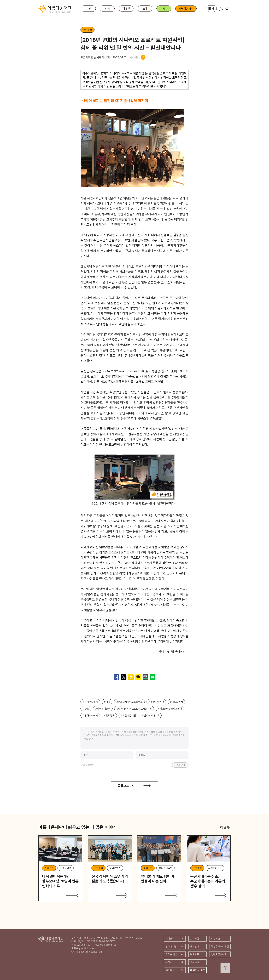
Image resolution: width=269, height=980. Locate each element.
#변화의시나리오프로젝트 (129, 702)
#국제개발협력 (90, 702)
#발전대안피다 (156, 702)
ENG (211, 9)
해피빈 (175, 962)
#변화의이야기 (90, 716)
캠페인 (126, 9)
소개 (145, 9)
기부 (89, 9)
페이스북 (175, 939)
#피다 (107, 702)
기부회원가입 (186, 9)
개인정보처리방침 (220, 947)
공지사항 (195, 939)
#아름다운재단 (128, 716)
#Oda (86, 709)
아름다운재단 (51, 939)
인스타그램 (175, 947)
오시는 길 (195, 962)
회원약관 (215, 939)
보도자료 (195, 954)
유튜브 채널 (175, 954)
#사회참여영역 (103, 709)
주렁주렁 (87, 30)
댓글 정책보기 (87, 765)
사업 (107, 9)
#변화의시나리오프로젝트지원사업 (134, 709)
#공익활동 (109, 716)
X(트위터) (175, 970)
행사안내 (195, 947)
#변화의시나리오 (151, 716)
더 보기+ (225, 827)
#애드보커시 (176, 702)
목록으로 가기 (127, 786)
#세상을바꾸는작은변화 (170, 709)
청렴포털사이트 (219, 954)
